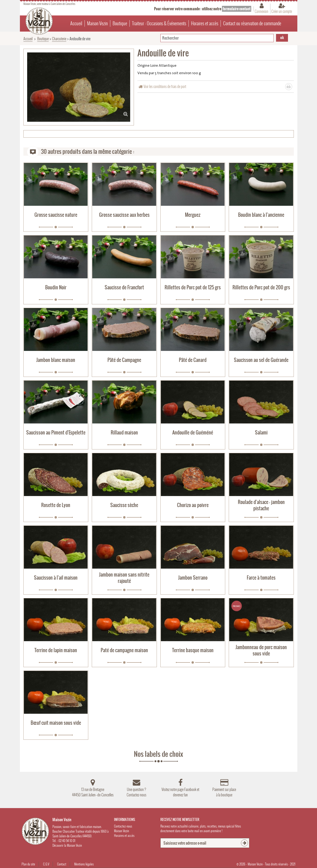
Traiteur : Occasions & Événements (159, 23)
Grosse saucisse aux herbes (124, 215)
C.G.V (46, 864)
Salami (261, 432)
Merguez (193, 215)
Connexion (262, 11)
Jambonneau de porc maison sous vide (261, 650)
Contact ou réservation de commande (252, 23)
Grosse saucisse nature (56, 215)
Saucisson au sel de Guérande (261, 360)
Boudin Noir (56, 287)
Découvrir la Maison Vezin (67, 845)
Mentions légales (84, 864)
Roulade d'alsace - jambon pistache (261, 505)
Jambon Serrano (193, 578)
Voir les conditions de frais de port (165, 86)
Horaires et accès (205, 23)
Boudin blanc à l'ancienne (261, 215)
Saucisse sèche (124, 505)
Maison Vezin (97, 23)
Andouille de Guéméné (193, 432)
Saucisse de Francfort (124, 287)
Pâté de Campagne (124, 360)
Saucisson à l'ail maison (56, 578)
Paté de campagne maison (124, 650)
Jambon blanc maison (56, 360)
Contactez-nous (123, 826)
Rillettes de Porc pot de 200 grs (261, 287)
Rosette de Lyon (56, 505)
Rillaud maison (124, 432)
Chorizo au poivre (193, 505)
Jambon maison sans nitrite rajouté (124, 578)
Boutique (120, 23)
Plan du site (28, 864)
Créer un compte (282, 11)
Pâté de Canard (193, 360)
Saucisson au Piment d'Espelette (56, 432)
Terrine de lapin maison (56, 650)
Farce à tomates (261, 578)
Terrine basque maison (193, 650)
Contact (62, 864)
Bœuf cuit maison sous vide (56, 723)
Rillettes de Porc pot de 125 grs (193, 287)
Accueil (76, 23)
